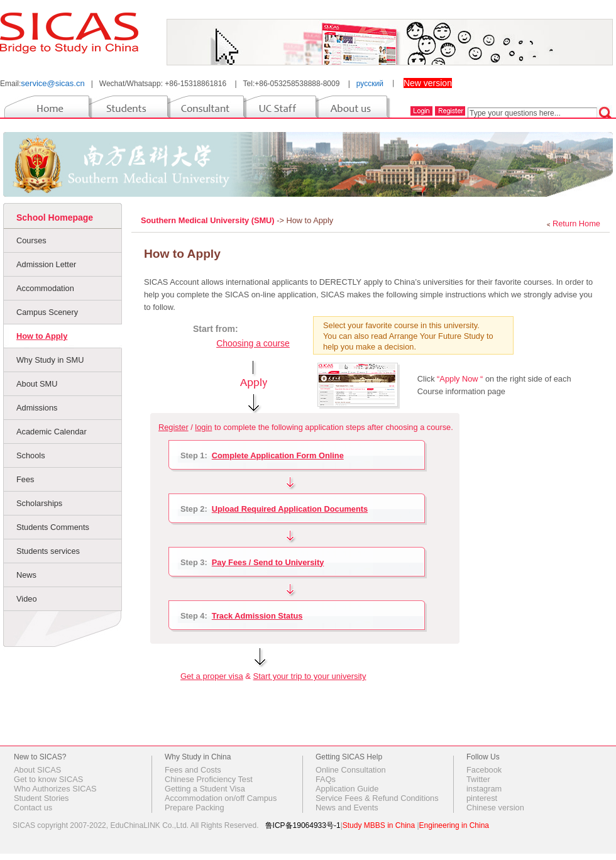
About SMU (37, 384)
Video (27, 599)
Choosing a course (253, 343)
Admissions (37, 408)
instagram (484, 789)
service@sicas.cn (52, 83)
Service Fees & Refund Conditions (377, 798)
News (26, 575)
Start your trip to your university (310, 676)
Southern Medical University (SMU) (209, 220)
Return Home (576, 223)
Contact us (33, 808)
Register (173, 427)
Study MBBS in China (379, 825)
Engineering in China (454, 825)
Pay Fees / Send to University (268, 562)
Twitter (478, 779)
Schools (31, 455)
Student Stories (41, 798)
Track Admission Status (257, 616)
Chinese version (495, 808)
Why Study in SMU (50, 360)
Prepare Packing (195, 808)
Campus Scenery (47, 312)
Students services (48, 551)
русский (370, 84)
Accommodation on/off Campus (221, 798)
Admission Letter (46, 264)
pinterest (482, 798)
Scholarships (39, 503)
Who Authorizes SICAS (55, 789)
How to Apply (42, 336)
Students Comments (53, 527)
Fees (25, 479)
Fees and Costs (193, 770)
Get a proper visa (212, 676)
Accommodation (45, 288)
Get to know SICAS (48, 779)
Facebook (484, 770)
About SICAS (37, 770)
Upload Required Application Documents (290, 509)
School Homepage (55, 218)
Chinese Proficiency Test (209, 779)
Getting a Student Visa (205, 789)
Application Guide (347, 789)
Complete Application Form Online (278, 455)
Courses (31, 240)
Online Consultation (351, 770)
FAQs (326, 779)
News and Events (347, 808)
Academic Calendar (52, 432)
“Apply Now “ (460, 379)
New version (428, 83)
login (203, 427)
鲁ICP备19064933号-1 (303, 825)
